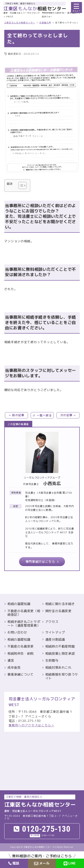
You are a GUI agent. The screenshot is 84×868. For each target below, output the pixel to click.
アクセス (52, 622)
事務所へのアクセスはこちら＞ (31, 725)
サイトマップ (55, 633)
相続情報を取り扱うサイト (62, 676)
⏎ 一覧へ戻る (42, 415)
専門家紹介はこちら (40, 561)
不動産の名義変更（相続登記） (24, 613)
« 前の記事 (17, 415)
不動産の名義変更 (20, 647)
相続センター (35, 9)
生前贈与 (52, 661)
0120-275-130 (46, 829)
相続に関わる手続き (60, 604)
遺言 (11, 661)
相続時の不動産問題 (60, 647)
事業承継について (20, 675)
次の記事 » (68, 415)
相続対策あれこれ (58, 668)
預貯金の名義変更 (58, 611)
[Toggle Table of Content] (20, 185)
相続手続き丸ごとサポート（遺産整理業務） (24, 624)
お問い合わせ (17, 633)
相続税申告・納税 (20, 654)
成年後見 (14, 668)
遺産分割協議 (55, 640)
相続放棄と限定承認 (60, 654)
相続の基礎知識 (19, 604)
